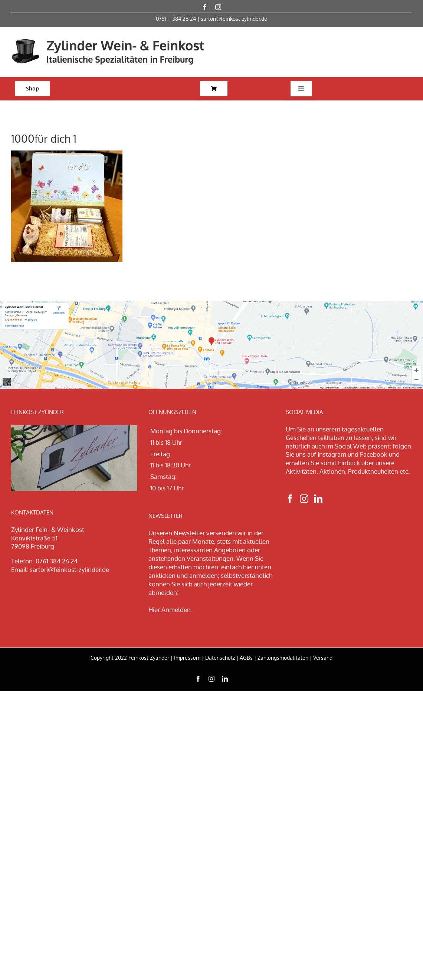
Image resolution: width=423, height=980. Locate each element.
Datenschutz (220, 658)
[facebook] (205, 7)
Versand (323, 658)
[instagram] (218, 7)
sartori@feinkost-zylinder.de (234, 19)
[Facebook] (290, 499)
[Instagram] (304, 499)
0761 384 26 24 (57, 561)
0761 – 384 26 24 (176, 19)
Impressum (187, 658)
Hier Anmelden (170, 610)
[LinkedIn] (318, 499)
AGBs (246, 658)
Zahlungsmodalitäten (283, 658)
